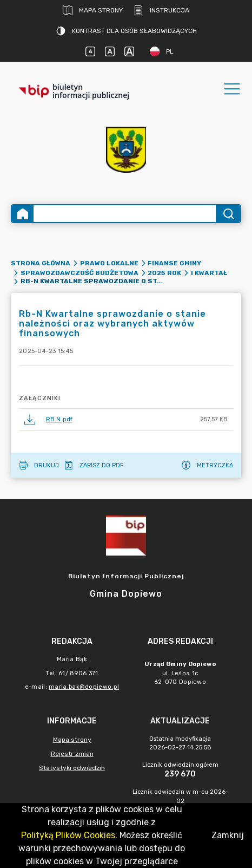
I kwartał (209, 273)
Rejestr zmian (72, 754)
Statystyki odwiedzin (72, 768)
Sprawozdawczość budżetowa (79, 273)
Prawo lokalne (109, 263)
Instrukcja (161, 10)
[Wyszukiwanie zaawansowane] (125, 214)
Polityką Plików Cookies (68, 835)
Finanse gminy (174, 263)
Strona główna (41, 263)
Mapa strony (93, 10)
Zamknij (228, 835)
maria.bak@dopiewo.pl (84, 687)
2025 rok (164, 273)
